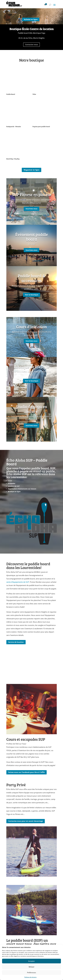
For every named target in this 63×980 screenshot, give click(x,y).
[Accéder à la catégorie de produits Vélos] (45, 82)
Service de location (16, 642)
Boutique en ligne (14, 492)
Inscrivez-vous (31, 209)
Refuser (32, 967)
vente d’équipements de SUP (18, 582)
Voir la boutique (32, 295)
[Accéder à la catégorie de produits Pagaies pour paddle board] (45, 114)
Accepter (31, 961)
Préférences (31, 973)
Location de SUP (14, 486)
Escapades (12, 483)
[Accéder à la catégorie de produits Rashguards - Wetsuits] (18, 114)
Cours (10, 481)
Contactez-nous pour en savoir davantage (26, 821)
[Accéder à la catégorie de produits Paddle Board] (18, 82)
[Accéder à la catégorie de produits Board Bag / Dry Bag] (18, 146)
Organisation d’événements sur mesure (22, 489)
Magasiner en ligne (31, 170)
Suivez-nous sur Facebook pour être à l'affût (27, 772)
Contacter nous (31, 45)
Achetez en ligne (31, 19)
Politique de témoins (30, 977)
